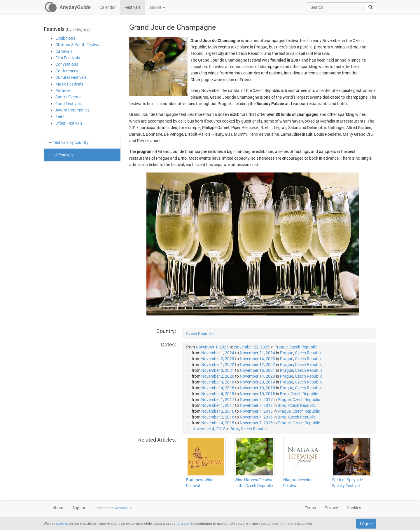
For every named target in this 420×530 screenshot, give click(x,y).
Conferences (67, 71)
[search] (370, 7)
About (58, 508)
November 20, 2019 (257, 382)
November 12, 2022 (257, 365)
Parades (63, 90)
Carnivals (64, 51)
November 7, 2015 (256, 423)
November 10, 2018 (257, 388)
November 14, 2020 (257, 376)
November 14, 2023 (257, 359)
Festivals (133, 7)
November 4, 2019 (218, 382)
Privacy (331, 508)
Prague (281, 347)
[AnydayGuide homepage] (67, 7)
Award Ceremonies (72, 110)
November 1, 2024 (218, 353)
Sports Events (68, 97)
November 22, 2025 (252, 347)
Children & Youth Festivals (79, 45)
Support (80, 508)
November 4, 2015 (218, 423)
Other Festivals (69, 123)
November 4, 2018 (218, 388)
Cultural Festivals (71, 77)
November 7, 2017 (256, 400)
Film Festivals (68, 58)
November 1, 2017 (218, 400)
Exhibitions (65, 38)
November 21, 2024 (257, 353)
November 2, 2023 (218, 359)
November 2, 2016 (218, 411)
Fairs (60, 116)
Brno (284, 394)
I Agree (366, 524)
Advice (157, 7)
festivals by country (71, 142)
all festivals (63, 155)
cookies (62, 524)
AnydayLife (124, 508)
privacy (183, 524)
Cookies (354, 508)
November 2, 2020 (218, 376)
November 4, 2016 (256, 411)
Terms (310, 508)
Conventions (67, 64)
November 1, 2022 (218, 365)
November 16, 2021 (257, 370)
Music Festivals (69, 84)
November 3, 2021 (218, 370)
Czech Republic (200, 334)
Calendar (108, 7)
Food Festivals (69, 104)
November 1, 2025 (212, 347)
